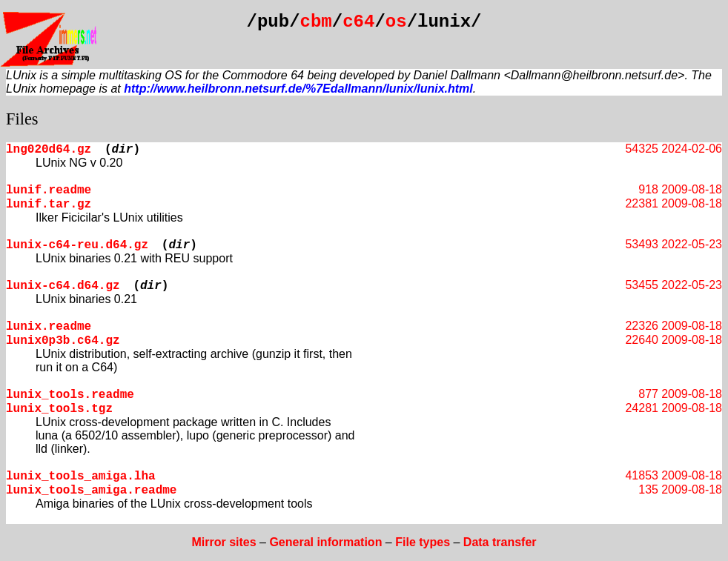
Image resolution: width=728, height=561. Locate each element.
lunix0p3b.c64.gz (63, 341)
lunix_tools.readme (70, 395)
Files (22, 119)
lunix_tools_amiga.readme (91, 491)
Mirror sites (224, 542)
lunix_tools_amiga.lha (81, 477)
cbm (316, 22)
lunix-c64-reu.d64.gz (77, 245)
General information (325, 542)
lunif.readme (49, 190)
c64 (358, 22)
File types (423, 542)
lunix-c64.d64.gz (63, 286)
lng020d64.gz (49, 150)
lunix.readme (49, 327)
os (396, 22)
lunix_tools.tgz (59, 409)
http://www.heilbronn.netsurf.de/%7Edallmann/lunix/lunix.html (298, 89)
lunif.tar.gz (49, 205)
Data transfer (500, 542)
